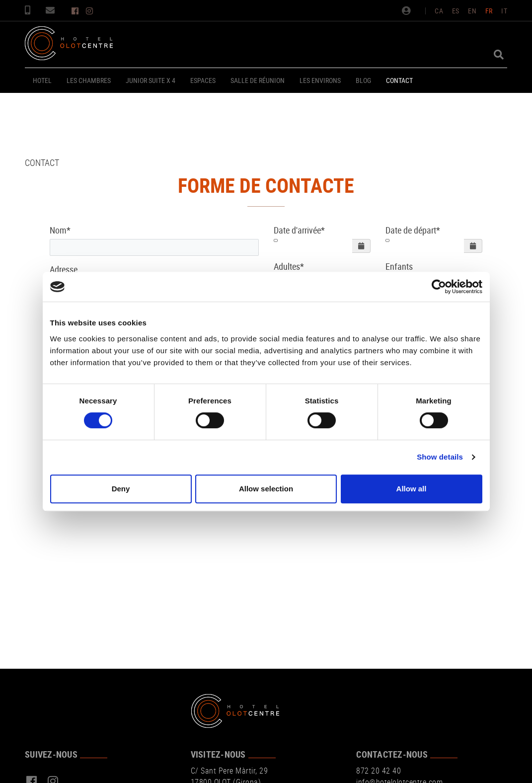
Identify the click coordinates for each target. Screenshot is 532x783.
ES (456, 11)
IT (504, 11)
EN (472, 11)
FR (489, 11)
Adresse (64, 269)
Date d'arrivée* (299, 230)
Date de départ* (413, 230)
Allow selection (266, 489)
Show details (440, 457)
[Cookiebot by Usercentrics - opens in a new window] (439, 287)
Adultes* (289, 266)
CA (439, 11)
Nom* (60, 230)
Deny (121, 489)
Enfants (399, 266)
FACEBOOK (76, 11)
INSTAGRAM (90, 11)
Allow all (412, 489)
